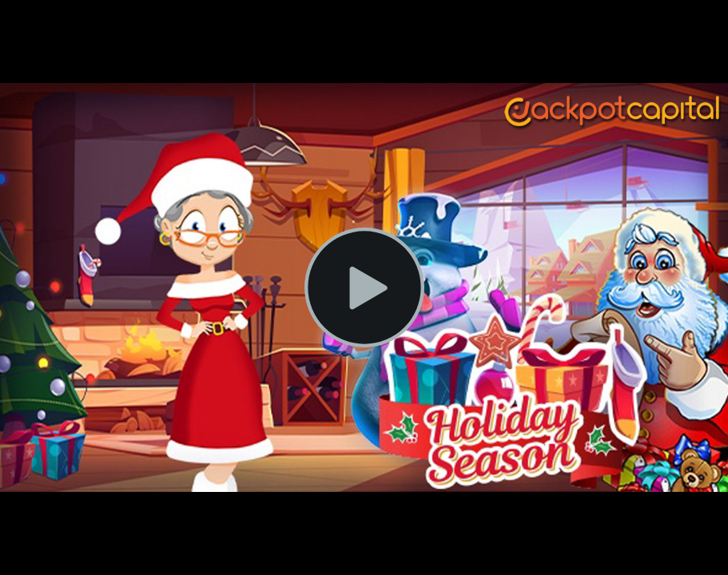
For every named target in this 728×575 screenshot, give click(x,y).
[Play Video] (364, 287)
